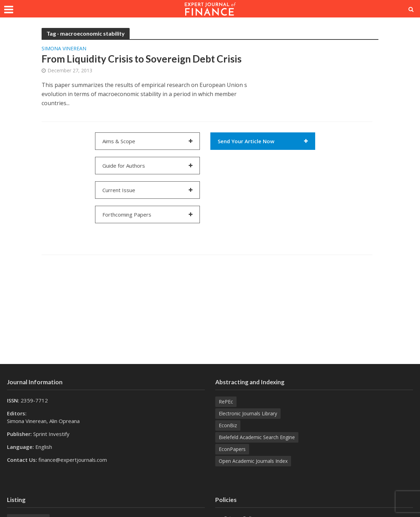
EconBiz (228, 425)
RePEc (226, 402)
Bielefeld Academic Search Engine (257, 437)
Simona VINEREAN (64, 49)
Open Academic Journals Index (253, 461)
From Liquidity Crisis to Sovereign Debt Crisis (142, 59)
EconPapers (232, 449)
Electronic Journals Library (248, 413)
